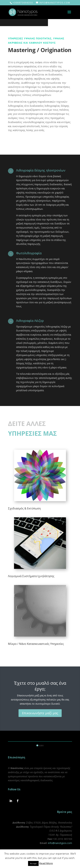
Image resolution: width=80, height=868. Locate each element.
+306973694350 (23, 3)
